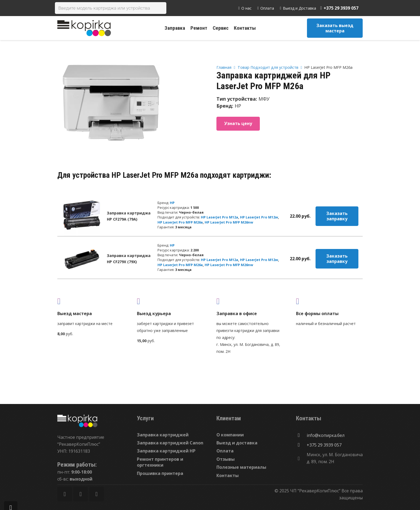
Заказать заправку (337, 216)
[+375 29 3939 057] (301, 445)
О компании (230, 435)
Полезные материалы (241, 467)
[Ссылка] (84, 28)
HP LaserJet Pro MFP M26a (180, 222)
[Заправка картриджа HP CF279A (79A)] (82, 216)
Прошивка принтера (160, 473)
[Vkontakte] (97, 494)
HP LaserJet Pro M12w (259, 217)
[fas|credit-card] (329, 301)
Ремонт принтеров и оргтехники (160, 462)
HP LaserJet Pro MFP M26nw (229, 222)
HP (172, 203)
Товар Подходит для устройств (268, 67)
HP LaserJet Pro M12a (220, 217)
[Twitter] (80, 494)
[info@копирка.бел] (301, 435)
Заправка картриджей (163, 435)
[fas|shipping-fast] (170, 301)
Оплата (225, 451)
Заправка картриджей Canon (170, 443)
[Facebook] (65, 494)
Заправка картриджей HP (166, 451)
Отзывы (226, 459)
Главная (224, 67)
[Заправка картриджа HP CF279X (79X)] (82, 259)
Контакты (228, 475)
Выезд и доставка (237, 443)
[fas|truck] (91, 301)
